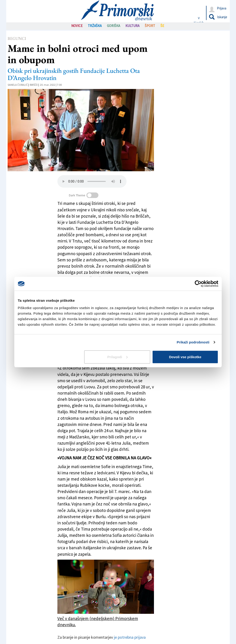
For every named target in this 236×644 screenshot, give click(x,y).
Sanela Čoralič (18, 85)
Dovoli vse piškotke (185, 357)
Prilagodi (118, 357)
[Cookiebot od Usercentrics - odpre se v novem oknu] (198, 284)
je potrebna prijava (130, 637)
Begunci (17, 38)
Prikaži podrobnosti (193, 342)
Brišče (34, 85)
